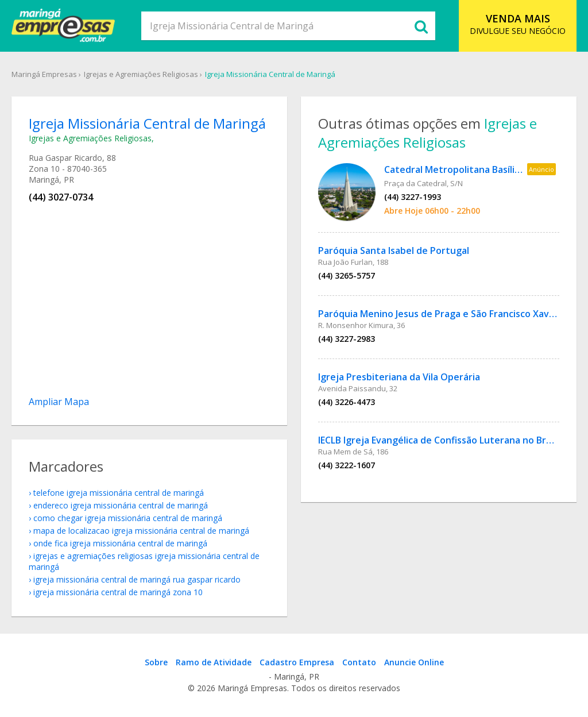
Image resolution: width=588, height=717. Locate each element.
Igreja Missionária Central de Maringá (270, 74)
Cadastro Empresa (297, 662)
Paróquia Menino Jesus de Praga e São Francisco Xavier (440, 314)
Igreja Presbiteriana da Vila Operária (399, 377)
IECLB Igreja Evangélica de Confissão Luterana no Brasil (439, 440)
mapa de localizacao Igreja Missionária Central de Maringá (141, 531)
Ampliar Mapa (59, 402)
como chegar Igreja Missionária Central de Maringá (128, 518)
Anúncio (541, 169)
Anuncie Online (414, 662)
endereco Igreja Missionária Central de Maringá (121, 505)
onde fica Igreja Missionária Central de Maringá (120, 543)
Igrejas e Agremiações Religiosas (141, 74)
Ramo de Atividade (214, 662)
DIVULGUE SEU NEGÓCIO (518, 24)
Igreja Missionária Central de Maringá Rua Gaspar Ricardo (137, 579)
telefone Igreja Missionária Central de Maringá (119, 493)
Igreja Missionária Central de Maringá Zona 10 (118, 592)
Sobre (156, 662)
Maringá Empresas (44, 74)
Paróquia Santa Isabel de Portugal (394, 250)
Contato (359, 662)
